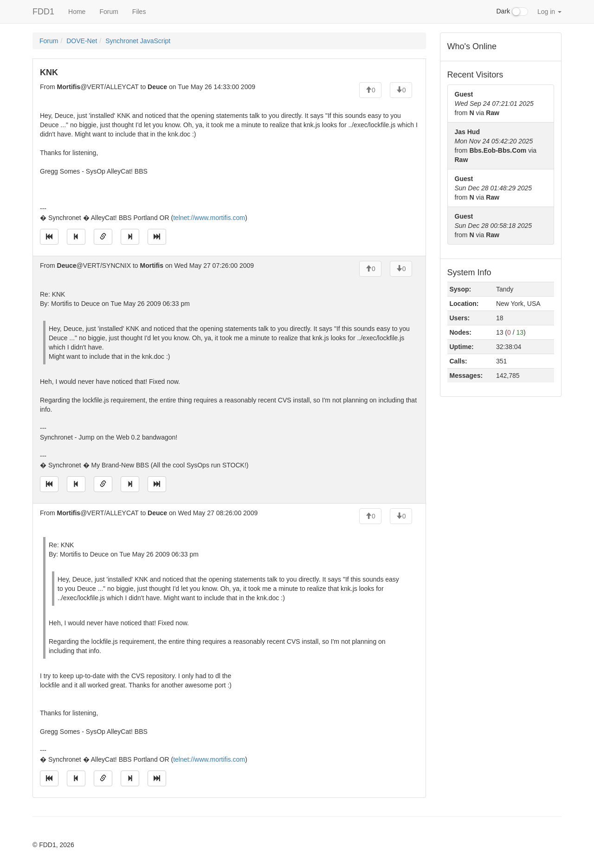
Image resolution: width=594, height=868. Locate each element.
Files (139, 12)
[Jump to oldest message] (49, 237)
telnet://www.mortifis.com (209, 218)
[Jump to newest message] (157, 237)
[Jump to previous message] (76, 237)
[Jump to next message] (130, 237)
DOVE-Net (82, 41)
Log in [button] (549, 12)
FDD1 (43, 12)
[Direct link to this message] (103, 237)
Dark (512, 12)
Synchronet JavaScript (138, 41)
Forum (109, 12)
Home (77, 12)
